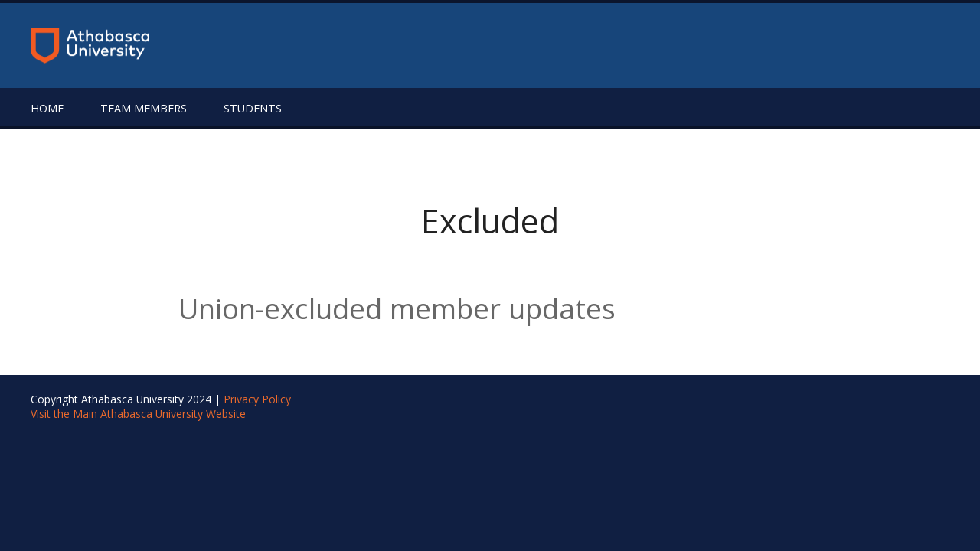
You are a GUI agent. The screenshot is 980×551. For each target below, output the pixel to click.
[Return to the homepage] (90, 46)
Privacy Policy (257, 399)
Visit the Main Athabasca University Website (138, 414)
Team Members (144, 108)
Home (47, 108)
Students (253, 108)
